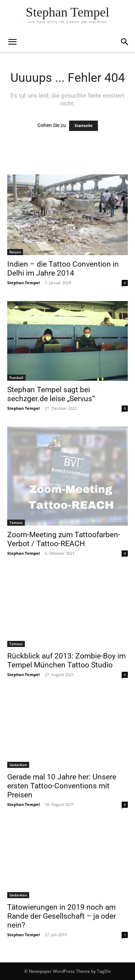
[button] (125, 42)
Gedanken (18, 765)
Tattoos (16, 522)
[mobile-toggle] (12, 42)
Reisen (15, 252)
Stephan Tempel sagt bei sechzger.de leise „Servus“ (51, 394)
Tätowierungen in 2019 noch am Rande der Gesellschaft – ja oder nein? (62, 916)
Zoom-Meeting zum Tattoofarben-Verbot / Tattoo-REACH (64, 539)
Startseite (84, 126)
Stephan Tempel (23, 283)
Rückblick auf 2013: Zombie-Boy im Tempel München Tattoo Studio (66, 660)
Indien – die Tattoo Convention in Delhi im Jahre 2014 (63, 269)
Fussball (16, 378)
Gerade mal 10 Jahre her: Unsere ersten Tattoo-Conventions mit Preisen (62, 786)
